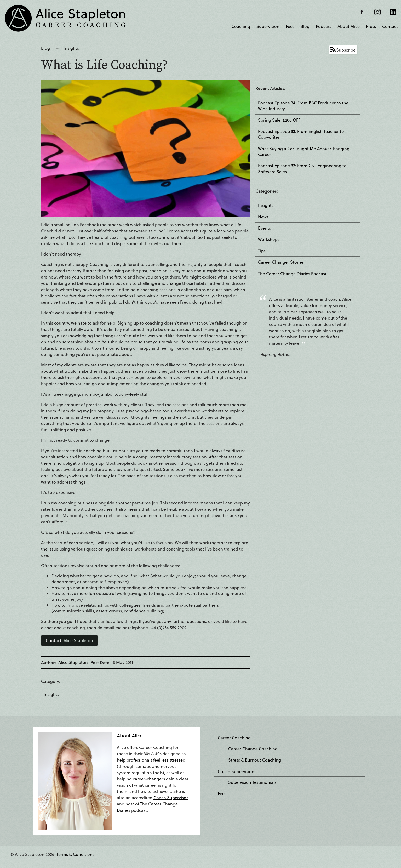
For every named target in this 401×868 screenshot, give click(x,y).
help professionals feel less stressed (151, 760)
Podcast (323, 26)
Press (371, 26)
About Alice (349, 26)
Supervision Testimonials (252, 782)
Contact (390, 26)
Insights (71, 48)
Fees (290, 26)
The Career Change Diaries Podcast (292, 274)
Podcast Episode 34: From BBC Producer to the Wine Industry (303, 106)
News (263, 217)
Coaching (241, 26)
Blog (305, 26)
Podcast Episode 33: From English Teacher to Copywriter (301, 134)
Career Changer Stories (281, 262)
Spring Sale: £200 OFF (279, 120)
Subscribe (346, 50)
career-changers (149, 779)
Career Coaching (234, 738)
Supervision (268, 26)
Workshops (269, 239)
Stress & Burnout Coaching (255, 760)
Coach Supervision (236, 771)
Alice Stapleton (69, 640)
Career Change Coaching (253, 749)
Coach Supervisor (171, 798)
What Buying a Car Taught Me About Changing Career (304, 151)
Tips (262, 251)
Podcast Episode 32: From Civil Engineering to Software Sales (302, 168)
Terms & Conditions (75, 854)
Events (264, 228)
